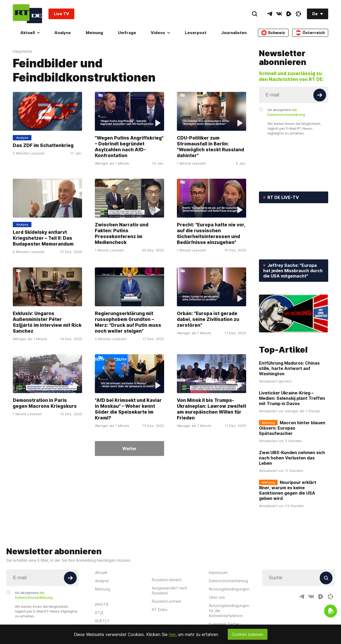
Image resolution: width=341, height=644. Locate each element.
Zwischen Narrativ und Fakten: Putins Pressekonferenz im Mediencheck (122, 234)
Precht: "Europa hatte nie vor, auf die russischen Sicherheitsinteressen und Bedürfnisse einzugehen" (211, 234)
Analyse (63, 33)
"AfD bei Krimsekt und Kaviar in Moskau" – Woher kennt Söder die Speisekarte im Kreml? (128, 409)
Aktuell (30, 33)
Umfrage (127, 33)
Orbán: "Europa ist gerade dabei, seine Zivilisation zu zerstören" (208, 319)
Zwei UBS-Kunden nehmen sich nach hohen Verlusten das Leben (292, 458)
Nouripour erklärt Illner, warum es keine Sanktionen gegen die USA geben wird (288, 490)
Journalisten (234, 33)
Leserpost (196, 33)
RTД (99, 613)
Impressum (218, 572)
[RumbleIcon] (289, 14)
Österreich (310, 33)
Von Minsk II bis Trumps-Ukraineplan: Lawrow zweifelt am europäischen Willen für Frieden (212, 409)
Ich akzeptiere (286, 112)
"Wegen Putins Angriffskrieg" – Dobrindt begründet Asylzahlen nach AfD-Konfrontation (129, 147)
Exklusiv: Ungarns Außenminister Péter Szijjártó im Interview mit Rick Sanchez (47, 322)
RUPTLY (102, 621)
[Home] (27, 14)
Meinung (94, 33)
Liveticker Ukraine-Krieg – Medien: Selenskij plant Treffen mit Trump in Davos (292, 398)
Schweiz (273, 33)
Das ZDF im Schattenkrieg (43, 145)
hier (172, 634)
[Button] (320, 95)
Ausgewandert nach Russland (170, 590)
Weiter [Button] (129, 449)
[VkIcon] (279, 14)
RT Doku (160, 610)
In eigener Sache (224, 624)
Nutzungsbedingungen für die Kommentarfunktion (229, 611)
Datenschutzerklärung (228, 581)
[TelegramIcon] (270, 14)
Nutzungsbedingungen (229, 589)
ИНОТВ (102, 604)
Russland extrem (167, 601)
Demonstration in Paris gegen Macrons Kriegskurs (45, 403)
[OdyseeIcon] (298, 14)
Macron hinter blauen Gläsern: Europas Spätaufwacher (292, 428)
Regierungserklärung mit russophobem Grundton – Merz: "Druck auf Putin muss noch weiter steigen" (128, 322)
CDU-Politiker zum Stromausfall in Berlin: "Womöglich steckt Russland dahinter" (210, 147)
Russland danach (167, 580)
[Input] (294, 95)
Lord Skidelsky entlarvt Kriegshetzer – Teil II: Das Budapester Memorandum (43, 238)
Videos (160, 33)
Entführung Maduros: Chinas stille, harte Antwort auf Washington (289, 368)
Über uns (217, 597)
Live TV (61, 14)
